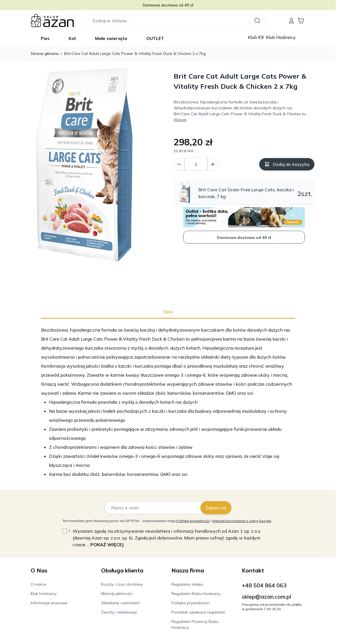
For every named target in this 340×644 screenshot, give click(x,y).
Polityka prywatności (193, 521)
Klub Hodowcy (281, 37)
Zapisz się (216, 508)
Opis (168, 312)
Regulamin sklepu (187, 584)
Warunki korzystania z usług (235, 521)
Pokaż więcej (107, 545)
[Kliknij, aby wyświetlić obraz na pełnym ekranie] (84, 166)
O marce (38, 584)
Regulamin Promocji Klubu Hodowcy (195, 624)
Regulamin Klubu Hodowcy (196, 594)
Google (265, 521)
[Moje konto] (291, 21)
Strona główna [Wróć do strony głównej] (45, 54)
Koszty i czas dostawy (122, 584)
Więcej (180, 120)
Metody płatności (117, 594)
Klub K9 (256, 37)
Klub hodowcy (44, 594)
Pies (45, 38)
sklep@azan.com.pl (267, 597)
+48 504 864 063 (264, 585)
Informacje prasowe (49, 603)
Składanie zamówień (120, 603)
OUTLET (155, 38)
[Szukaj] (258, 21)
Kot (72, 38)
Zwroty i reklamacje (119, 612)
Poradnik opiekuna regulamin (198, 612)
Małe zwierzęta (111, 38)
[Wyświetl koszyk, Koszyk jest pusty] (301, 21)
